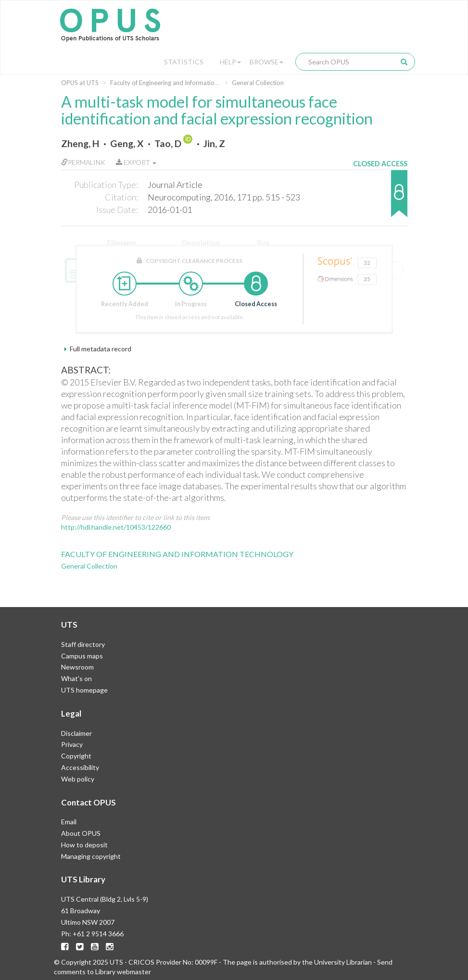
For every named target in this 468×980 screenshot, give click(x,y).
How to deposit (84, 845)
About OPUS (81, 833)
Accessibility (80, 767)
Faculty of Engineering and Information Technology (181, 83)
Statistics (184, 62)
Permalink (83, 162)
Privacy (72, 744)
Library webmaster (123, 972)
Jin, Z (214, 143)
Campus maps (82, 656)
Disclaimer (76, 733)
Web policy (78, 779)
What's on (76, 678)
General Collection (258, 83)
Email (69, 822)
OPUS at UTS (80, 83)
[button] (380, 198)
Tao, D (168, 143)
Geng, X (127, 143)
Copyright (76, 756)
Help (230, 62)
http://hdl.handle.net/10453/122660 (116, 527)
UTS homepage (84, 690)
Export (136, 162)
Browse (266, 62)
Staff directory (83, 644)
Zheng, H (80, 143)
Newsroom (77, 667)
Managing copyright (91, 856)
